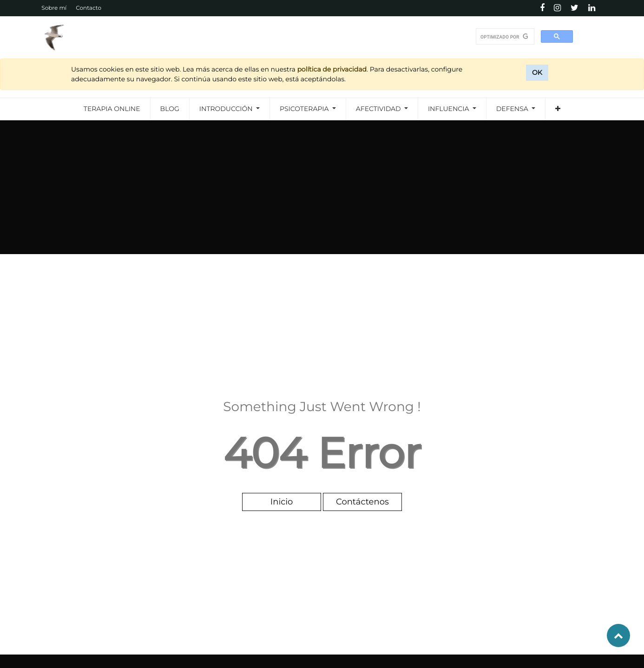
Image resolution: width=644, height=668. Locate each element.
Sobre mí (54, 8)
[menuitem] (112, 109)
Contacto (89, 8)
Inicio (282, 502)
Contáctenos (362, 502)
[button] (558, 109)
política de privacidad (332, 69)
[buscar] (504, 37)
